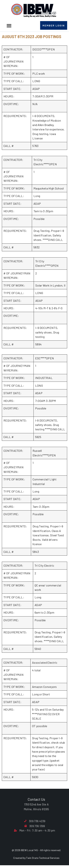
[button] (9, 25)
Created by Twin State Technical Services (36, 858)
